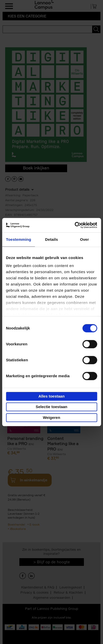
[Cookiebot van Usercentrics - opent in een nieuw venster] (74, 225)
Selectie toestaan (51, 407)
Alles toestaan (52, 396)
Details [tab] (52, 239)
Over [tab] (85, 239)
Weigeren (51, 417)
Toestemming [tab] (19, 239)
